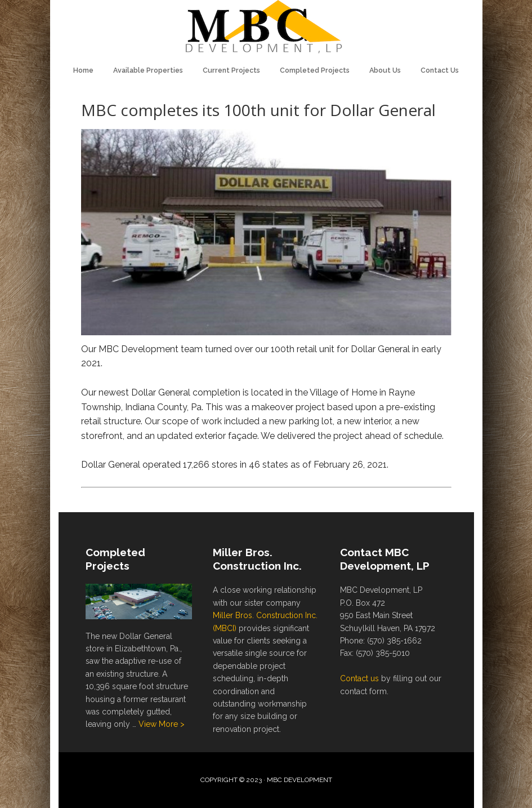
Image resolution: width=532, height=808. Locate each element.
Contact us (359, 678)
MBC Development (266, 28)
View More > (162, 724)
